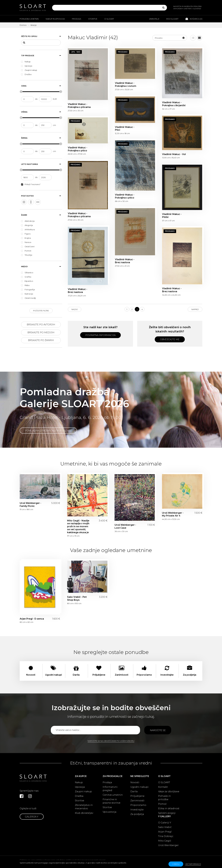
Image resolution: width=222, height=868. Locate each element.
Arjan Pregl (165, 832)
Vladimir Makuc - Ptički (172, 216)
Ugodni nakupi (139, 787)
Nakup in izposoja (55, 19)
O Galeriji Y (165, 823)
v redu (176, 864)
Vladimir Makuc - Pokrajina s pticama (79, 106)
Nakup (79, 782)
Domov (23, 25)
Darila (134, 791)
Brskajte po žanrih (41, 340)
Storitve (93, 19)
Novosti (135, 782)
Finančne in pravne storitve (111, 801)
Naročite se (158, 730)
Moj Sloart (172, 19)
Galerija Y (32, 817)
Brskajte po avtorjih (41, 325)
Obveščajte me (170, 339)
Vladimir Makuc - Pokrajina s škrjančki (174, 104)
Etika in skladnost (169, 808)
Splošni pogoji (167, 813)
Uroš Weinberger (168, 845)
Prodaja (77, 19)
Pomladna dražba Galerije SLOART (48, 431)
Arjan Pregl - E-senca (32, 619)
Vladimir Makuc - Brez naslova (125, 261)
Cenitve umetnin (113, 795)
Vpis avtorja (110, 812)
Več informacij (193, 864)
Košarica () (194, 19)
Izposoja (80, 787)
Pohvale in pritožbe (164, 798)
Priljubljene (137, 796)
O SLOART (164, 782)
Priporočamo (138, 805)
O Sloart (109, 19)
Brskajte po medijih (41, 332)
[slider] (21, 92)
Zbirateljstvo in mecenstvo (84, 807)
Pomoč (162, 804)
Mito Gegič (165, 841)
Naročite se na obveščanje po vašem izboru (111, 741)
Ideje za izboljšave (169, 791)
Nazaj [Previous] (75, 309)
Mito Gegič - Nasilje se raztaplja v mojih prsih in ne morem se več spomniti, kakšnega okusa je (78, 527)
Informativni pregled (110, 789)
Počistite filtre (41, 311)
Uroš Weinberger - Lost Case (125, 526)
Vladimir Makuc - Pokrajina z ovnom (126, 85)
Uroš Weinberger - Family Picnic (30, 505)
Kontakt (163, 787)
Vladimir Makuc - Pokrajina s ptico (78, 149)
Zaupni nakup (83, 791)
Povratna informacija (100, 335)
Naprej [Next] (195, 309)
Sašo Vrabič (165, 827)
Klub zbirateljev (84, 813)
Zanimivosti (137, 801)
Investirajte (137, 810)
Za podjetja (137, 814)
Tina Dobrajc (166, 836)
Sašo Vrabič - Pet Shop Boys (77, 598)
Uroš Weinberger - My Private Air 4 (173, 514)
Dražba (79, 796)
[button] (170, 38)
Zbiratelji (154, 19)
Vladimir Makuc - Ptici (125, 129)
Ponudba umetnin (29, 19)
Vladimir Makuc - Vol (174, 154)
